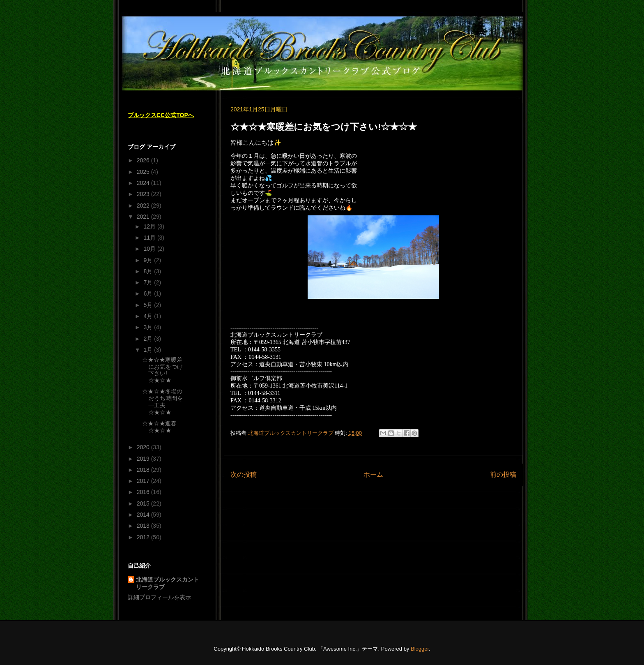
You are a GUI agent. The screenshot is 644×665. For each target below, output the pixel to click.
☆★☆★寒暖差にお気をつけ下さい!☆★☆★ (162, 370)
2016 (144, 492)
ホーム (373, 475)
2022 (144, 206)
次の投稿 (244, 475)
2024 (144, 183)
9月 (149, 260)
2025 (144, 172)
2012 (144, 537)
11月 (150, 238)
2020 (144, 447)
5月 (149, 305)
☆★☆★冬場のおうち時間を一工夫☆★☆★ (162, 402)
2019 (144, 459)
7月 (149, 282)
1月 (149, 350)
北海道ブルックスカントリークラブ (168, 583)
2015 (144, 503)
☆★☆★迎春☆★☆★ (159, 427)
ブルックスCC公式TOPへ (161, 115)
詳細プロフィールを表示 (159, 597)
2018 (144, 470)
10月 (150, 249)
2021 (144, 217)
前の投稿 (503, 475)
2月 (149, 339)
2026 (144, 160)
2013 (144, 526)
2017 (144, 481)
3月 (149, 327)
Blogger (420, 649)
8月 (149, 271)
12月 (150, 226)
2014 (144, 515)
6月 (149, 293)
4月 (149, 316)
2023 (144, 194)
